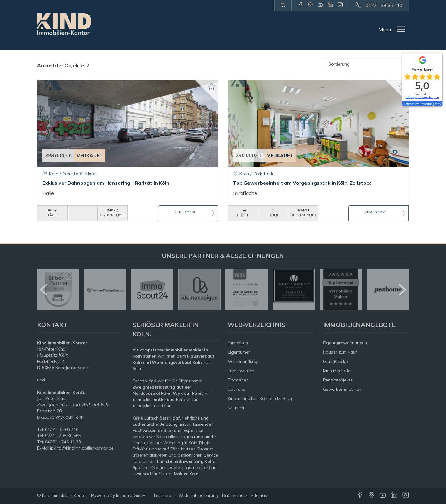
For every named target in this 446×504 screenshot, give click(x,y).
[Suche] (283, 6)
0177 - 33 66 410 (384, 5)
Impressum (164, 495)
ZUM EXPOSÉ (185, 213)
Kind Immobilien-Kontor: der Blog (260, 398)
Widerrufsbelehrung (198, 495)
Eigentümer (239, 352)
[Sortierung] (366, 64)
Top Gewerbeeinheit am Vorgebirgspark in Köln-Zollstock (302, 183)
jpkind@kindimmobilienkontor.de (82, 448)
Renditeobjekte (338, 380)
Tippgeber (238, 380)
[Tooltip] (439, 104)
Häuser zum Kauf (340, 352)
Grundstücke (336, 361)
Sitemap (259, 495)
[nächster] (402, 290)
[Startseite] (64, 24)
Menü (385, 29)
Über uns (236, 389)
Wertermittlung (243, 361)
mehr (236, 408)
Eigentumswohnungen (345, 343)
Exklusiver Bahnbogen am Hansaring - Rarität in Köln (106, 183)
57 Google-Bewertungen (422, 97)
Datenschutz (235, 495)
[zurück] (44, 290)
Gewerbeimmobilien (342, 389)
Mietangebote (337, 371)
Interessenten (241, 371)
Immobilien (238, 343)
